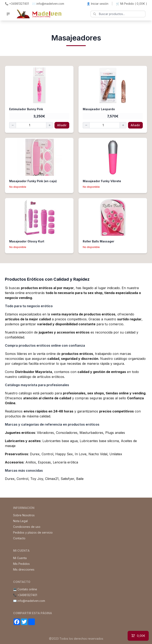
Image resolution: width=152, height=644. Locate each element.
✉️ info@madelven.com (48, 4)
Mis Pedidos (21, 564)
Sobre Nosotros (24, 515)
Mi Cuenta (20, 558)
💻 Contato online (25, 589)
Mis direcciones (24, 569)
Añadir (62, 125)
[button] (8, 14)
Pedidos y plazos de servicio (33, 532)
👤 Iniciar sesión (98, 4)
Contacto (19, 538)
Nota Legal (20, 521)
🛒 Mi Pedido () (132, 4)
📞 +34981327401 (17, 4)
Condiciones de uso (27, 527)
